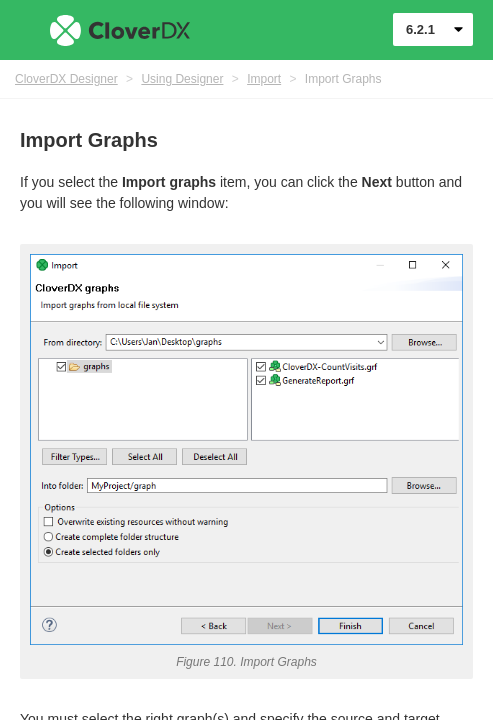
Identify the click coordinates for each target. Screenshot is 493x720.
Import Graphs (343, 79)
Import (264, 79)
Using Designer (182, 79)
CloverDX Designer (66, 79)
